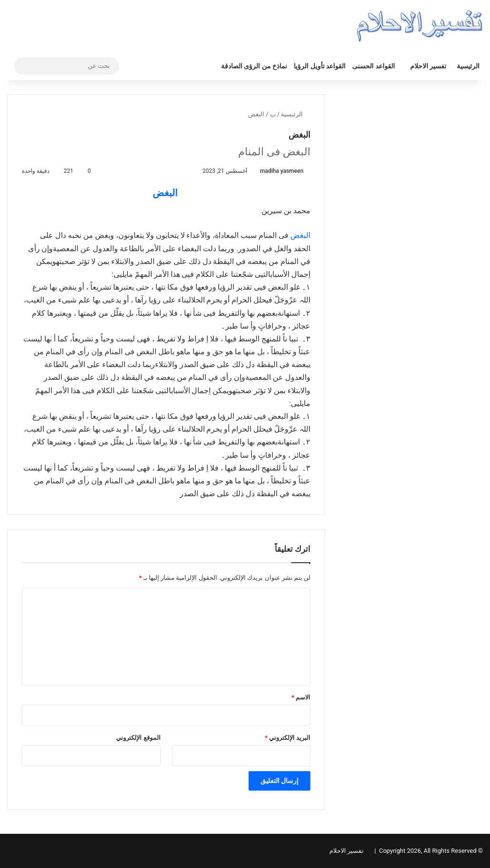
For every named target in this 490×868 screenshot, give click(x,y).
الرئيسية (468, 66)
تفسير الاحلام (428, 66)
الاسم (301, 697)
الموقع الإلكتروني (138, 738)
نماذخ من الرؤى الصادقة (254, 66)
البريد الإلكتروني (288, 738)
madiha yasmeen (282, 171)
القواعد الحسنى (373, 66)
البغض (165, 193)
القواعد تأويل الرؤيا (320, 66)
